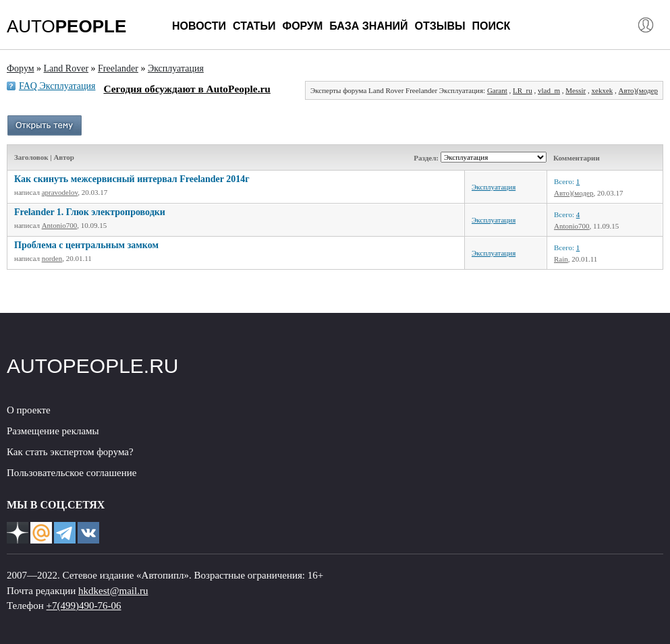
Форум (302, 26)
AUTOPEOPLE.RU (93, 366)
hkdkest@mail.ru (113, 591)
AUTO (66, 26)
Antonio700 (60, 225)
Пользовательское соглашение (72, 473)
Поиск (492, 26)
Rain (561, 259)
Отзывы (440, 26)
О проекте (29, 410)
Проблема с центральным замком (86, 245)
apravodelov (60, 192)
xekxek (603, 90)
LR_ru (523, 90)
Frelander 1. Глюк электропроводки (90, 212)
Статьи (254, 26)
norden (52, 258)
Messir (576, 90)
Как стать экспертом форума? (70, 452)
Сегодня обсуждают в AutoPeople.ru (187, 89)
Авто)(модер (638, 90)
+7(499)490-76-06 (84, 606)
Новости (199, 26)
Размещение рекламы (53, 431)
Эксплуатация (494, 187)
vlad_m (549, 90)
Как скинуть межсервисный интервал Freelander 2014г (132, 179)
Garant (497, 90)
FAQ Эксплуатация (57, 86)
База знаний (368, 26)
